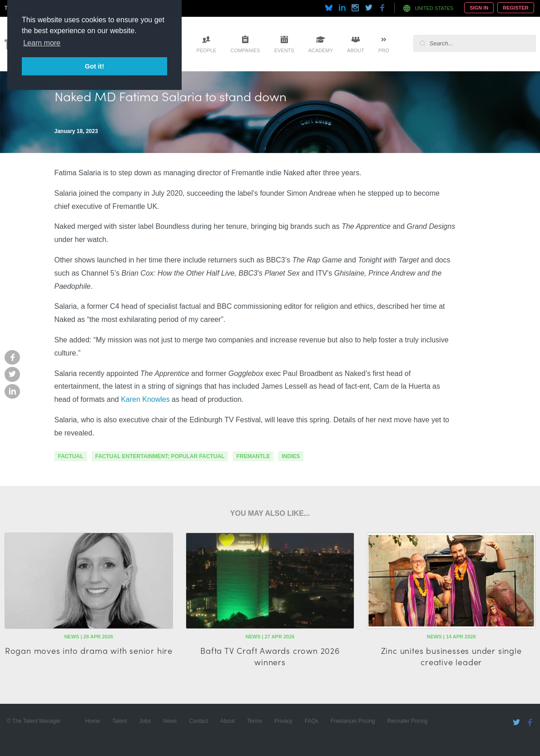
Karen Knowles (145, 399)
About (356, 50)
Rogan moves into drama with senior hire (89, 650)
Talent (119, 721)
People (206, 50)
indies (291, 456)
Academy (321, 50)
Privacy (283, 721)
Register (515, 8)
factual (71, 456)
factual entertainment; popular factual (160, 456)
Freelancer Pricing (353, 721)
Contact (199, 721)
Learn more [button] (42, 43)
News (170, 721)
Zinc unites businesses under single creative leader (451, 656)
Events (284, 50)
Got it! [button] (94, 66)
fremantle (253, 456)
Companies (245, 50)
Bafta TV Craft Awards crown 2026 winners (270, 656)
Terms (255, 721)
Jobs (145, 721)
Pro (384, 50)
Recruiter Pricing (408, 721)
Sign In (479, 8)
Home (93, 721)
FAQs (312, 721)
